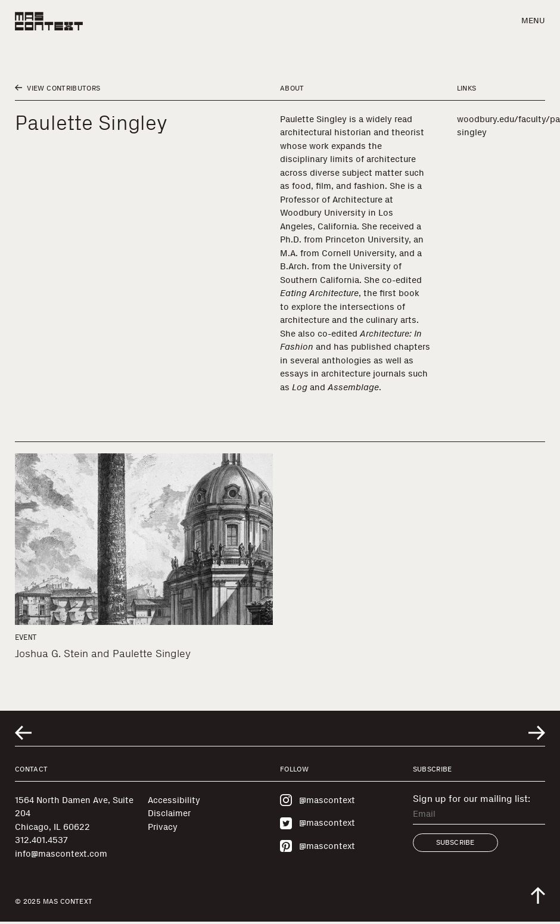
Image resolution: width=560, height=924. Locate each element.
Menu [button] (533, 21)
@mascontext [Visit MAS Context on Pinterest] (318, 846)
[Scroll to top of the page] (538, 895)
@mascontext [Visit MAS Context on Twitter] (318, 823)
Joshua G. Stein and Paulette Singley (103, 654)
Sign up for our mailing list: (472, 799)
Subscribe (455, 842)
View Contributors (57, 88)
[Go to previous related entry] (23, 733)
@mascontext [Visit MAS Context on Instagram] (318, 800)
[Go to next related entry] (537, 733)
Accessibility (174, 800)
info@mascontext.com (61, 854)
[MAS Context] (49, 21)
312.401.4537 (41, 840)
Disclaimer (169, 813)
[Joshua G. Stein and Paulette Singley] (144, 539)
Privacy (163, 827)
